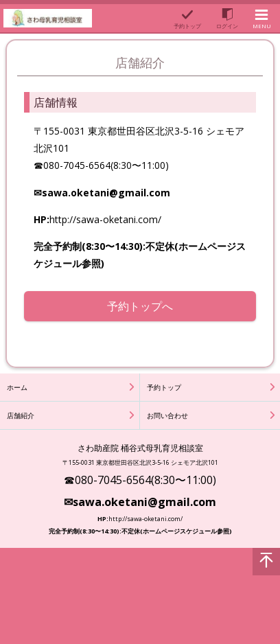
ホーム (17, 387)
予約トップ (164, 387)
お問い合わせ (167, 415)
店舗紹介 (21, 415)
